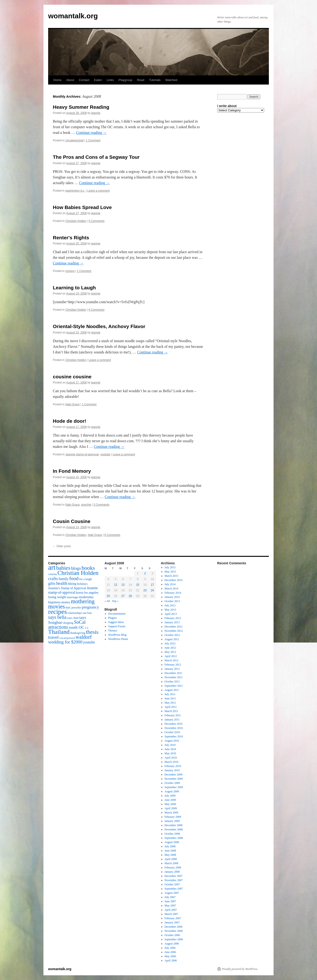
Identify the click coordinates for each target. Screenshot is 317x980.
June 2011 (170, 698)
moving (70, 271)
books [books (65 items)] (88, 568)
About (70, 80)
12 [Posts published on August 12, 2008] (116, 585)
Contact (84, 80)
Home (57, 80)
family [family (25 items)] (63, 579)
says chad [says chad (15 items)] (73, 618)
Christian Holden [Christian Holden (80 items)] (78, 573)
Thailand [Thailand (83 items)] (59, 632)
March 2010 (171, 762)
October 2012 (172, 635)
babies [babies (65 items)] (63, 568)
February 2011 (173, 715)
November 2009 (174, 779)
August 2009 (172, 791)
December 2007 (174, 876)
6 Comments (97, 310)
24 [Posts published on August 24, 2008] (152, 590)
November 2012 (174, 631)
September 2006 (174, 939)
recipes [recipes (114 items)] (58, 612)
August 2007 (172, 893)
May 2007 (170, 906)
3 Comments (101, 505)
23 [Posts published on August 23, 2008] (145, 590)
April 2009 (171, 808)
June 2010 (170, 749)
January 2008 (172, 872)
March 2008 (171, 863)
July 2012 (170, 643)
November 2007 (174, 880)
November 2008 (174, 829)
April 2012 (171, 656)
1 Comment (93, 140)
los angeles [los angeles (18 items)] (91, 593)
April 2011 (171, 707)
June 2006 (170, 952)
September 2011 (174, 686)
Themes (113, 631)
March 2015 (171, 576)
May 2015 (170, 572)
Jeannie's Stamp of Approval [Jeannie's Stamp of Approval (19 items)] (67, 588)
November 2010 (174, 728)
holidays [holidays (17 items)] (82, 584)
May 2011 (170, 703)
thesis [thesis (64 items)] (92, 632)
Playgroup (126, 80)
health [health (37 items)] (62, 583)
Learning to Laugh (74, 288)
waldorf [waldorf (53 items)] (84, 637)
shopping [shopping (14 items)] (68, 623)
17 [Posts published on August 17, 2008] (152, 585)
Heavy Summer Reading (81, 107)
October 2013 (172, 601)
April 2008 (171, 859)
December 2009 (174, 775)
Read (141, 80)
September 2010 (174, 736)
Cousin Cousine (72, 521)
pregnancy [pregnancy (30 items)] (90, 607)
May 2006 (170, 956)
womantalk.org (73, 16)
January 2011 (172, 720)
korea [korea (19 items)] (80, 593)
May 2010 (170, 753)
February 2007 (173, 918)
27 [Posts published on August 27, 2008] (123, 596)
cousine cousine (72, 377)
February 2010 (173, 766)
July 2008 (170, 846)
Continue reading (91, 133)
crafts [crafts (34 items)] (53, 579)
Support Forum (117, 626)
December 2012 (174, 627)
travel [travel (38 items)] (53, 637)
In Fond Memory (72, 471)
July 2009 (170, 796)
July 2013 (170, 605)
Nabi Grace (72, 404)
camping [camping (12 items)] (52, 574)
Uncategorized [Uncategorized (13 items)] (67, 638)
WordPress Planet (118, 639)
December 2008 (174, 825)
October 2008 (172, 834)
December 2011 (174, 673)
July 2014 (170, 584)
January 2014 (172, 597)
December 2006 (174, 927)
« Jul (107, 601)
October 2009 (172, 783)
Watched (171, 80)
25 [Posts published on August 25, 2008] (108, 596)
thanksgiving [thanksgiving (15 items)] (78, 633)
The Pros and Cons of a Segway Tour (96, 157)
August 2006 (172, 944)
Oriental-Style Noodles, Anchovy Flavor (99, 326)
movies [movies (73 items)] (56, 606)
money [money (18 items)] (66, 602)
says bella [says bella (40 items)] (57, 617)
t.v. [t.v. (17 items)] (87, 628)
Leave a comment (99, 191)
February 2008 (173, 868)
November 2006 (174, 931)
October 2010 (172, 732)
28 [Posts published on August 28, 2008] (130, 596)
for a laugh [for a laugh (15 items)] (86, 579)
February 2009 (173, 817)
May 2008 (170, 855)
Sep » (115, 601)
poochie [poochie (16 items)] (76, 608)
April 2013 (171, 614)
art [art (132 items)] (52, 567)
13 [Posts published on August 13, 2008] (123, 585)
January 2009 (172, 821)
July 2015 (170, 567)
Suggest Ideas (116, 622)
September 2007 (174, 889)
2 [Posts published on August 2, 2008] (145, 573)
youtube (105, 454)
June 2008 (170, 851)
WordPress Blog (117, 635)
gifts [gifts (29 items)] (52, 583)
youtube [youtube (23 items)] (89, 642)
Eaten (98, 80)
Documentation (117, 614)
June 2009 (170, 800)
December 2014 (174, 580)
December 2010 (174, 724)
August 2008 (172, 842)
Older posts (62, 546)
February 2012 (173, 665)
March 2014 (171, 589)
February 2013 (173, 618)
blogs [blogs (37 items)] (76, 568)
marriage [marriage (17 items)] (73, 597)
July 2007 (170, 897)
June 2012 (170, 648)
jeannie (96, 113)
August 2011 (172, 690)
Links (110, 80)
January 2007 (172, 922)
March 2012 (171, 660)
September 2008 (174, 838)
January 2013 (172, 622)
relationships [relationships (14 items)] (75, 613)
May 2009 (170, 804)
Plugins (112, 618)
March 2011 (171, 711)
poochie (86, 505)
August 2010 (172, 741)
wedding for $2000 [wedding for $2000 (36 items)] (65, 642)
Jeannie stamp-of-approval (82, 454)
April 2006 (171, 961)
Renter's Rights (71, 238)
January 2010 (172, 770)
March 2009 (171, 813)
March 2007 (171, 914)
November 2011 (174, 677)
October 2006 (172, 935)
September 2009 (174, 787)
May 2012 (170, 652)
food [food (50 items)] (74, 578)
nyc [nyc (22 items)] (68, 607)
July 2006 (170, 948)
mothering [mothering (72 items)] (83, 601)
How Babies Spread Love (82, 207)
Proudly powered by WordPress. (240, 969)
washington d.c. (75, 191)
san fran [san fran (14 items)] (87, 613)
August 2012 (172, 639)
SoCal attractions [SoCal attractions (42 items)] (67, 625)
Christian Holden (76, 221)
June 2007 (170, 901)
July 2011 (170, 694)
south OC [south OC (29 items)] (76, 627)
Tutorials (155, 80)
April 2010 (171, 758)
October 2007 (172, 884)
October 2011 (172, 682)
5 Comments (97, 221)
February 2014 (173, 593)
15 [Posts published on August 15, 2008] (138, 585)
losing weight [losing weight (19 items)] (57, 597)
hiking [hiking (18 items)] (72, 584)
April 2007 (171, 910)
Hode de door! (70, 421)
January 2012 (172, 669)
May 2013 (170, 610)
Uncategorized (74, 140)
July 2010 (170, 745)
